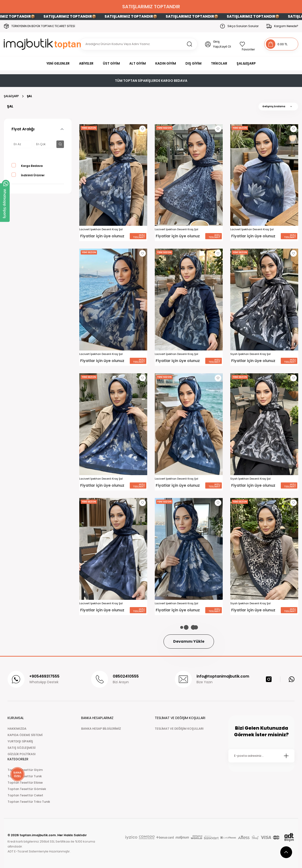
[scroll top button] (286, 852)
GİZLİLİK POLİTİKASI (22, 754)
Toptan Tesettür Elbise (25, 783)
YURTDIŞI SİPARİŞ (20, 741)
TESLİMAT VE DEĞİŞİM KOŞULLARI (179, 729)
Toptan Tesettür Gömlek (27, 789)
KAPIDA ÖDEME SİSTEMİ (25, 735)
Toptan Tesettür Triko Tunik (29, 802)
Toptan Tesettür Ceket (25, 795)
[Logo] (43, 44)
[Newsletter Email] (261, 756)
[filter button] (60, 144)
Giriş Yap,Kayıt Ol (222, 44)
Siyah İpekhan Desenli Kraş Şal (250, 354)
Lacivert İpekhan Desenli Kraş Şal (101, 229)
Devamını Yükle (189, 641)
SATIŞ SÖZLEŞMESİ (21, 748)
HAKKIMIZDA (17, 729)
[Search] (138, 44)
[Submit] (286, 756)
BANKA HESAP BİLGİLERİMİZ (101, 729)
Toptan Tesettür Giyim (25, 770)
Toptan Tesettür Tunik (25, 776)
